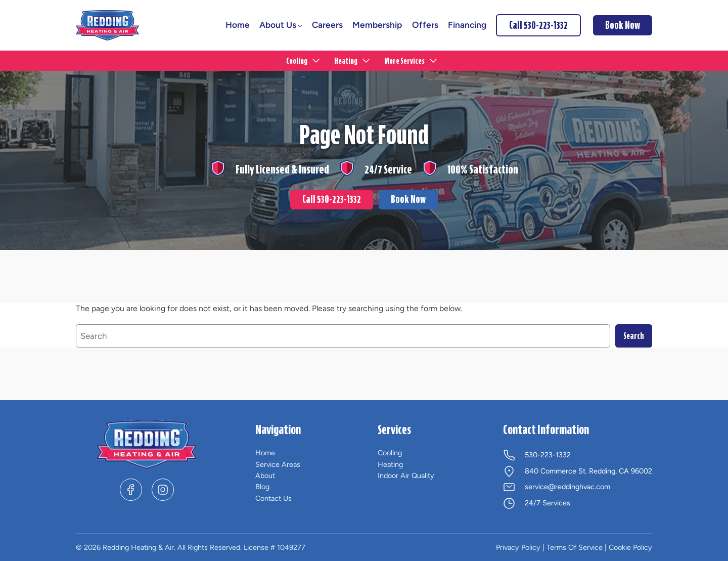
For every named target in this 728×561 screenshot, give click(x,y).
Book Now (408, 199)
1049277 (291, 547)
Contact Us (274, 498)
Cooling (390, 453)
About (265, 476)
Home (265, 453)
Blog (262, 487)
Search (634, 336)
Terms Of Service (575, 547)
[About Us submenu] (300, 26)
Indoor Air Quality (406, 476)
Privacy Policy (518, 547)
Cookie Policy (630, 547)
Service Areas (278, 464)
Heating (390, 464)
